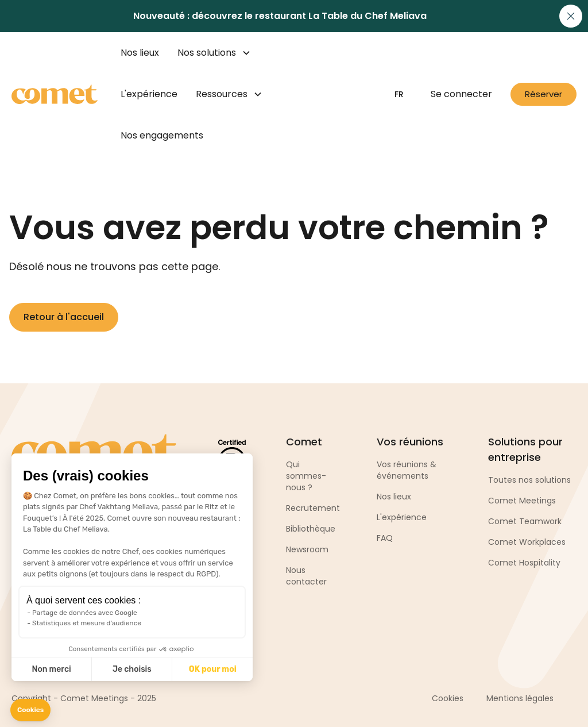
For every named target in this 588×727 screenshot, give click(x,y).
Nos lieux (140, 53)
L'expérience (149, 94)
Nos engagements (162, 135)
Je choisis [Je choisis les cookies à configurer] (132, 669)
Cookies (448, 698)
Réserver (543, 94)
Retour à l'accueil (64, 317)
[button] (30, 710)
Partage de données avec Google (85, 613)
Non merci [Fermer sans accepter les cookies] (51, 669)
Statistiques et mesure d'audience (87, 623)
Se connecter (461, 94)
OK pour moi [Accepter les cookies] (213, 669)
